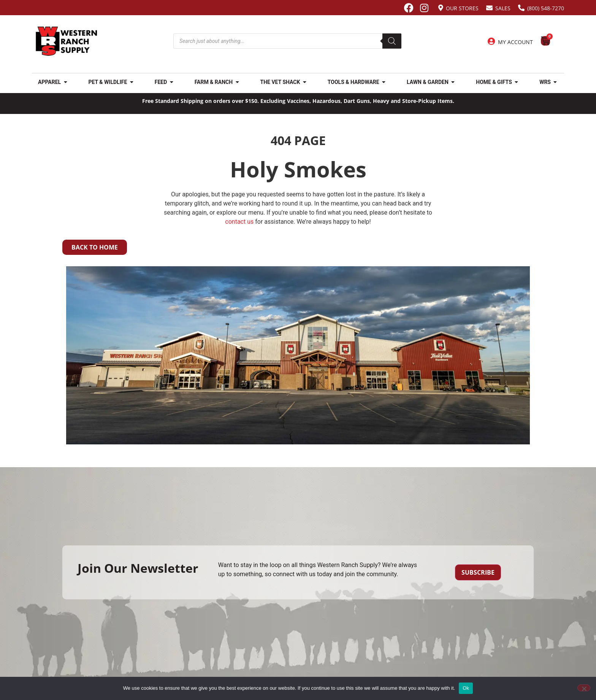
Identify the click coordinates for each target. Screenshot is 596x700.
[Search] (392, 41)
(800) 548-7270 (546, 8)
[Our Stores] (441, 8)
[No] (584, 688)
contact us (239, 222)
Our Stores (462, 8)
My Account (515, 42)
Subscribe (478, 572)
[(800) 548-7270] (521, 8)
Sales (503, 8)
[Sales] (489, 8)
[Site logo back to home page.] (67, 41)
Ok (466, 688)
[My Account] (491, 41)
